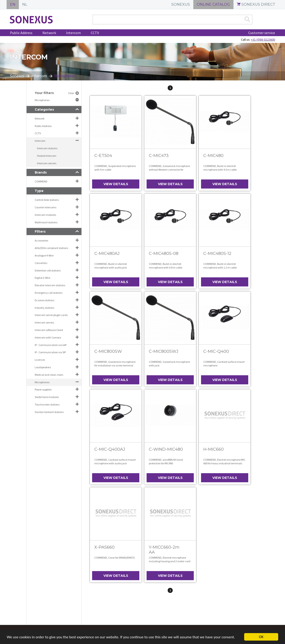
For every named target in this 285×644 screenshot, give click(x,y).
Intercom (73, 33)
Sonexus (17, 76)
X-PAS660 (104, 547)
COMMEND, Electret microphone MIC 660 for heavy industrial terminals (224, 461)
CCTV (95, 33)
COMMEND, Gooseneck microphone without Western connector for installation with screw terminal (169, 169)
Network (49, 33)
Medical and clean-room (49, 375)
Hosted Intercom (47, 156)
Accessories (41, 240)
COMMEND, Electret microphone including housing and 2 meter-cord (170, 559)
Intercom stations (47, 148)
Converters (41, 263)
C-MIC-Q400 (216, 351)
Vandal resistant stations (49, 412)
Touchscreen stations (47, 404)
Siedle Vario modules (47, 397)
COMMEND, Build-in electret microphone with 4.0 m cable (220, 168)
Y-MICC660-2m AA (164, 550)
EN (13, 4)
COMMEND (41, 181)
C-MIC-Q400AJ (110, 449)
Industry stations (44, 308)
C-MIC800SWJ (164, 351)
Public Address (21, 33)
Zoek (247, 19)
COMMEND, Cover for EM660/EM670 (114, 558)
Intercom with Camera (48, 337)
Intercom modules (45, 215)
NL (25, 4)
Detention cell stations (48, 270)
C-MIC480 (213, 156)
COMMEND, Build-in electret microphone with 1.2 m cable (220, 266)
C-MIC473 (159, 156)
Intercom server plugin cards (51, 315)
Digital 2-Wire (42, 278)
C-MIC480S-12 (217, 254)
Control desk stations (47, 200)
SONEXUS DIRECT (256, 4)
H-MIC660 (214, 449)
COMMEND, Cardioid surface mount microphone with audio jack (115, 461)
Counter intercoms (45, 207)
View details (116, 184)
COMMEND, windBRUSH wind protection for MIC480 (166, 461)
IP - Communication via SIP (50, 352)
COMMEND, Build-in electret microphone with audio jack (111, 266)
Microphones (42, 100)
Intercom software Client (49, 330)
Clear (71, 93)
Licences (40, 360)
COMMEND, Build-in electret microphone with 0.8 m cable (166, 266)
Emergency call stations (49, 293)
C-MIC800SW (108, 351)
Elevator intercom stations (50, 285)
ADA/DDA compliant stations (51, 248)
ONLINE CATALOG (213, 4)
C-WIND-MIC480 (166, 449)
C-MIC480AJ (107, 254)
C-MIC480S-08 (164, 254)
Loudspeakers (43, 367)
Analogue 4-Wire (44, 255)
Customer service (262, 33)
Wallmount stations (46, 222)
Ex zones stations (44, 300)
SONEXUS (181, 4)
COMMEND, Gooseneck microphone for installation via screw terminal (115, 364)
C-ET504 (103, 156)
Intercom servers (47, 163)
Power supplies (43, 389)
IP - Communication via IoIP (51, 345)
